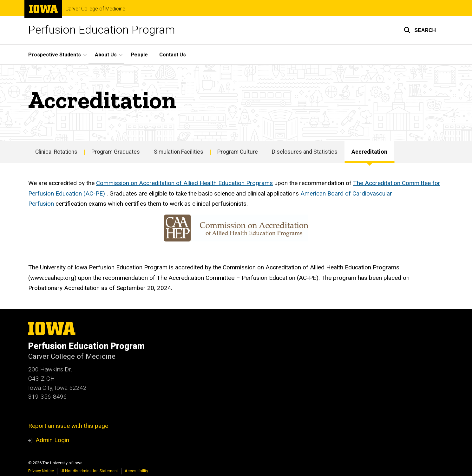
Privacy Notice (41, 471)
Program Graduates (116, 152)
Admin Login (52, 440)
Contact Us (173, 55)
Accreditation (369, 152)
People (139, 55)
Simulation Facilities (179, 152)
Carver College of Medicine (95, 9)
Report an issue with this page (68, 426)
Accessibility (136, 471)
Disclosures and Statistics (305, 152)
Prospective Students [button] (55, 55)
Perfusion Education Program (102, 30)
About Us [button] (106, 55)
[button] (420, 30)
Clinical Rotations (56, 152)
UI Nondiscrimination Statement (89, 471)
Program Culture (238, 152)
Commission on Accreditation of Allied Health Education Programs (184, 183)
